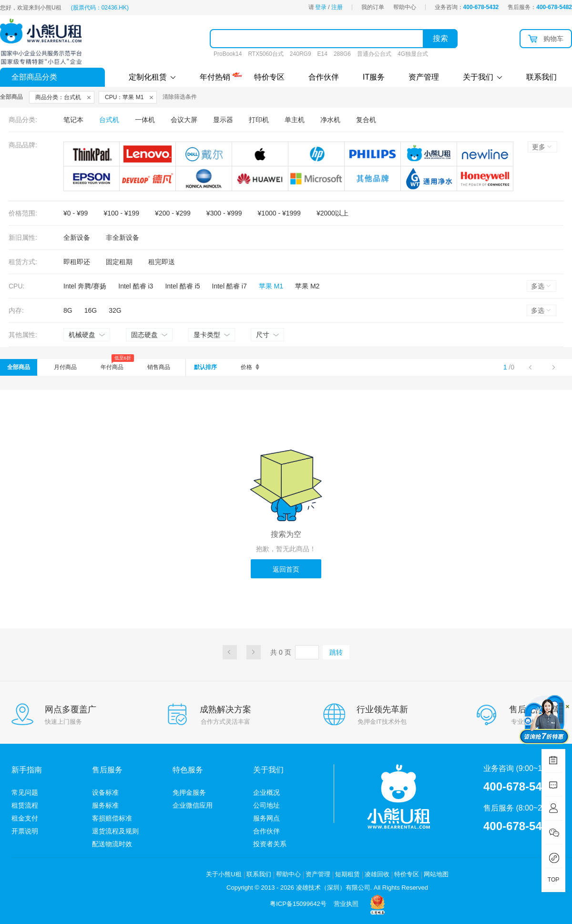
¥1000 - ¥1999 (279, 213)
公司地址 (266, 805)
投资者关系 (270, 844)
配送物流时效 (112, 844)
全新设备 (77, 237)
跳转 (336, 652)
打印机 (259, 120)
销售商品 (159, 367)
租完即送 (162, 262)
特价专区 (269, 77)
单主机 (295, 120)
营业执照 (346, 904)
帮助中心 (405, 7)
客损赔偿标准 (112, 818)
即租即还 (77, 262)
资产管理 (424, 77)
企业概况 (266, 792)
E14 (322, 54)
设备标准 (105, 792)
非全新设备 (123, 237)
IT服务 (374, 77)
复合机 (366, 120)
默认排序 (205, 367)
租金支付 (25, 818)
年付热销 (215, 76)
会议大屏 (184, 120)
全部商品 (19, 367)
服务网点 (266, 818)
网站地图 (436, 874)
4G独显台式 (413, 54)
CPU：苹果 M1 (124, 97)
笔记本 (73, 120)
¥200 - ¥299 (173, 213)
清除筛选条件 (180, 97)
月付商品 (65, 367)
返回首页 (286, 569)
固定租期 (119, 262)
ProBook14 (228, 54)
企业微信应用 (193, 805)
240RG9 (301, 54)
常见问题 (25, 792)
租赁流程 (25, 805)
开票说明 (25, 831)
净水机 (330, 120)
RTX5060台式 (266, 54)
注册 (337, 7)
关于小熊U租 (224, 874)
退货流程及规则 (115, 831)
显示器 (223, 120)
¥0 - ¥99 (76, 213)
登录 (321, 7)
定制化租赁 (152, 77)
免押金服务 (189, 792)
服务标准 (105, 805)
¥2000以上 (332, 213)
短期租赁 (347, 874)
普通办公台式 (374, 54)
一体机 (145, 120)
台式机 (109, 120)
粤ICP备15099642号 (298, 904)
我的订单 (373, 7)
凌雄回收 (377, 874)
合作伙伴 (324, 77)
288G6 (342, 54)
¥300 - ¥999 (224, 213)
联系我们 (541, 77)
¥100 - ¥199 (121, 213)
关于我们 (483, 77)
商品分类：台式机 (58, 97)
